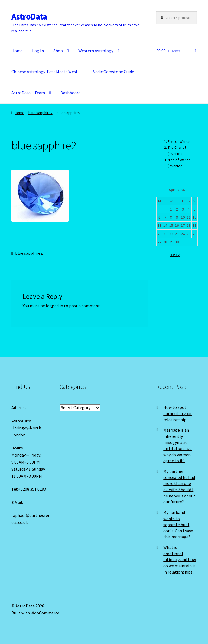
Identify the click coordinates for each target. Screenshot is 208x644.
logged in (54, 306)
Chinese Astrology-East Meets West (45, 72)
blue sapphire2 (40, 113)
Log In (38, 51)
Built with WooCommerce (35, 613)
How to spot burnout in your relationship (178, 413)
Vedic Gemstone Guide (114, 72)
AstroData (29, 17)
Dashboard (70, 93)
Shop (58, 51)
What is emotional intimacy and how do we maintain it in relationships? (180, 560)
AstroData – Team (28, 93)
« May (175, 255)
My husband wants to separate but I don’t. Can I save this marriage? (178, 525)
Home (17, 51)
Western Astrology (96, 51)
